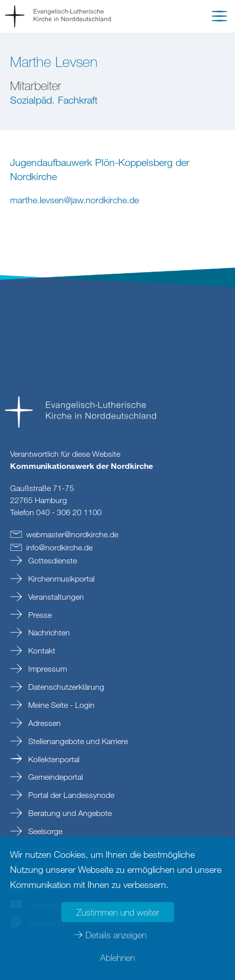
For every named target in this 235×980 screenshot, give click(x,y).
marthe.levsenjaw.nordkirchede (74, 200)
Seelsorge (44, 831)
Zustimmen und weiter (118, 912)
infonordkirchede (59, 547)
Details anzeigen (116, 935)
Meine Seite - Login (60, 705)
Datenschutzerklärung (65, 687)
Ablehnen (117, 957)
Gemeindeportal (55, 777)
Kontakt (41, 650)
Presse (39, 615)
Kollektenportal (53, 759)
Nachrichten (48, 632)
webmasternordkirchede (72, 534)
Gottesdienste (52, 560)
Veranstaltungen (55, 597)
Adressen (44, 723)
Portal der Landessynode (70, 795)
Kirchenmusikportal (60, 579)
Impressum (47, 669)
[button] (219, 18)
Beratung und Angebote (69, 813)
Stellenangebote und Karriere (77, 741)
